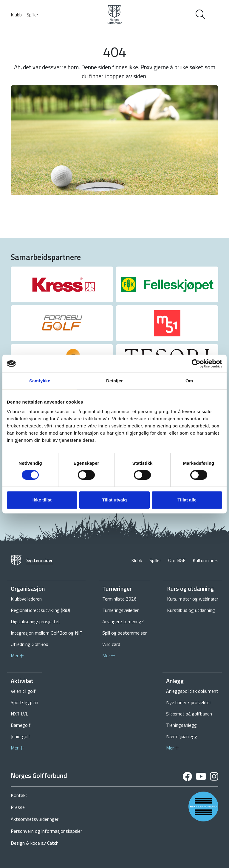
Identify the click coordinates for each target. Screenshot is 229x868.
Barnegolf (21, 725)
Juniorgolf (21, 736)
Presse (18, 807)
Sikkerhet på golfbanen (189, 714)
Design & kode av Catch (35, 843)
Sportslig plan (24, 702)
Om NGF (177, 560)
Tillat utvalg (114, 500)
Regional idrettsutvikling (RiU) (40, 610)
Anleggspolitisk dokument (192, 691)
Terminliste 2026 (119, 599)
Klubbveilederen (26, 599)
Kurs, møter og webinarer (193, 599)
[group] (62, 284)
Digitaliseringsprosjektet (35, 621)
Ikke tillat (42, 500)
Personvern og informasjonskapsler (46, 831)
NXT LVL (19, 714)
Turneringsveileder (120, 610)
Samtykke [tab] (40, 381)
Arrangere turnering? (123, 621)
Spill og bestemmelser (124, 633)
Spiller (32, 15)
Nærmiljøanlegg (182, 736)
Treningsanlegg (181, 725)
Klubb (16, 15)
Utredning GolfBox (29, 644)
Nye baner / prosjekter (189, 702)
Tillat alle (187, 500)
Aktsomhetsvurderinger (35, 819)
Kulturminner (205, 560)
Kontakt (19, 795)
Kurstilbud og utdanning (191, 610)
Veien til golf (23, 691)
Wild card (111, 644)
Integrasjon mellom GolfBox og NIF (46, 633)
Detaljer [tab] (114, 381)
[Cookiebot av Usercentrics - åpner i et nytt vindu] (196, 364)
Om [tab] (189, 381)
